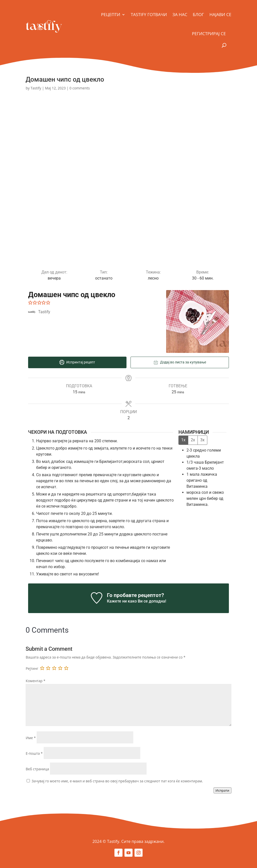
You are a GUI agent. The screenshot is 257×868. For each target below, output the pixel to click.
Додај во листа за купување (180, 362)
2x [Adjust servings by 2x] (193, 440)
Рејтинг (32, 668)
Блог (198, 14)
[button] (30, 303)
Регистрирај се (209, 34)
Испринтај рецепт (77, 362)
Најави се (220, 14)
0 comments (80, 88)
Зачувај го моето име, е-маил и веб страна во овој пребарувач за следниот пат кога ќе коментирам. (117, 781)
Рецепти (111, 14)
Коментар (35, 681)
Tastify (36, 88)
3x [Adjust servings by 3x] (202, 440)
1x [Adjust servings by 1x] (183, 440)
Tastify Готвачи (149, 14)
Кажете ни (117, 601)
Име (31, 738)
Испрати (222, 790)
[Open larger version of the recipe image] (198, 321)
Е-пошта (34, 753)
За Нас (180, 14)
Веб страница (37, 769)
